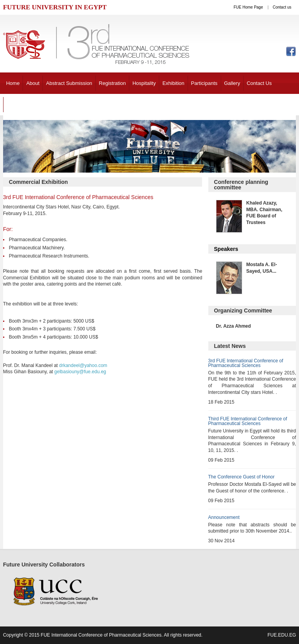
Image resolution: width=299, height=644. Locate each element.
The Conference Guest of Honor (242, 477)
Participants (204, 83)
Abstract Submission (69, 83)
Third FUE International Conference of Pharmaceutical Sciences (248, 421)
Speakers (226, 249)
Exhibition (173, 83)
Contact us (282, 7)
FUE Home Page (248, 7)
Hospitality (144, 83)
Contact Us (259, 83)
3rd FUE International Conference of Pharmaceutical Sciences (246, 363)
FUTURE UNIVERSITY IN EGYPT (55, 7)
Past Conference (26, 105)
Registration (112, 83)
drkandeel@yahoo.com (83, 365)
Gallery (232, 83)
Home (13, 83)
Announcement (224, 517)
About (33, 83)
